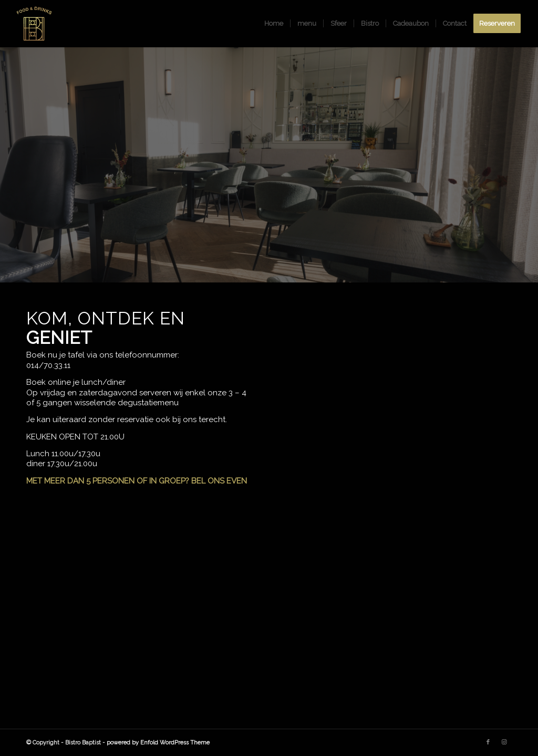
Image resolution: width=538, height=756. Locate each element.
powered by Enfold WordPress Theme (158, 743)
